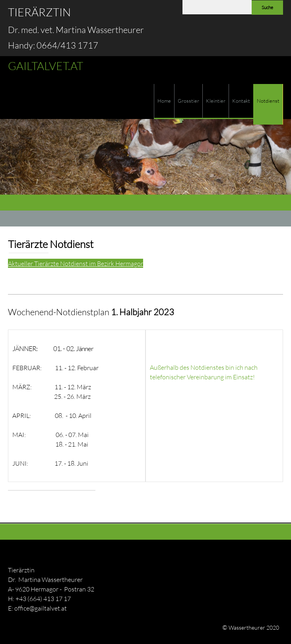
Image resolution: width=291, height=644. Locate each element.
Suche (267, 7)
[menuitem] (164, 101)
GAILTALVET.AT (46, 66)
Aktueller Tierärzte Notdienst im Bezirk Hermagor (76, 263)
